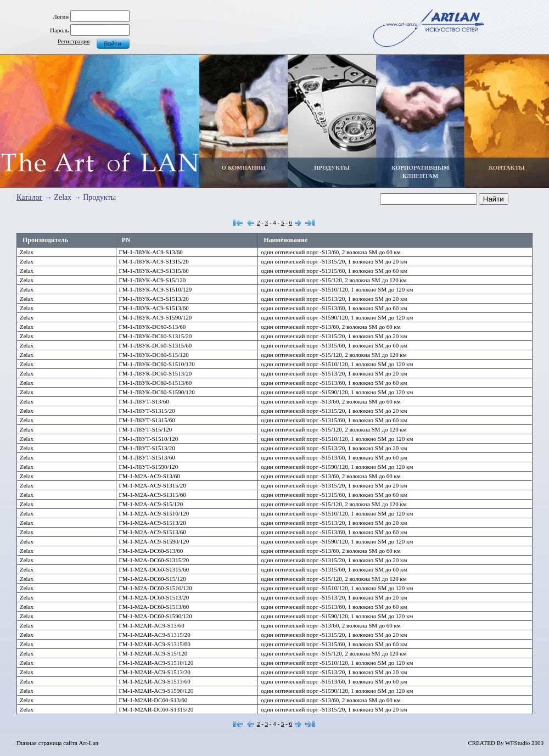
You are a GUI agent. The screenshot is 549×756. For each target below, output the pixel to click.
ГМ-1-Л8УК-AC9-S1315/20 (154, 261)
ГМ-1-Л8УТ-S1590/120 (149, 467)
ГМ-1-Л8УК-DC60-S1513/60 (156, 383)
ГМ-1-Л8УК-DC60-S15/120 (154, 355)
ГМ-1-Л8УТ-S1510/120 (149, 439)
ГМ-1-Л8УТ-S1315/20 (147, 411)
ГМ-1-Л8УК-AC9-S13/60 (151, 252)
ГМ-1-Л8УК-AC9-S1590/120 (156, 317)
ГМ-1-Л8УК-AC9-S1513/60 (154, 308)
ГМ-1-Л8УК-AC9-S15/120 (153, 280)
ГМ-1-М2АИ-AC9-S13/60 (152, 625)
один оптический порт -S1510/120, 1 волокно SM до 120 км (337, 289)
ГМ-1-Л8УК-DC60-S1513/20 (156, 373)
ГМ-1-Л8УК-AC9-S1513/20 (154, 299)
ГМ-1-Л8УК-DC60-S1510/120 (157, 364)
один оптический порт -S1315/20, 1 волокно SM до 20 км (334, 261)
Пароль (59, 30)
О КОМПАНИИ (243, 167)
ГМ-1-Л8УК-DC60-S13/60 (153, 327)
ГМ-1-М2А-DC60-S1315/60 (154, 569)
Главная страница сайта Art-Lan (57, 743)
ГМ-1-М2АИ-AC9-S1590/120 (156, 691)
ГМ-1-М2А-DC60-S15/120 (153, 579)
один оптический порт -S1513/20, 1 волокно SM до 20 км (334, 299)
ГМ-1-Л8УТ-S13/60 (144, 401)
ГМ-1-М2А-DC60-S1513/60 (154, 607)
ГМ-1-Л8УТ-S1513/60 (147, 457)
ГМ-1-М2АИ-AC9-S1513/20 (155, 672)
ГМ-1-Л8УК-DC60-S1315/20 (156, 336)
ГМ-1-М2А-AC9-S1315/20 (153, 485)
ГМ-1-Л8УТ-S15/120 (146, 429)
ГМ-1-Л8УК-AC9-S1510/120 (156, 289)
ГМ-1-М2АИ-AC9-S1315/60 (155, 644)
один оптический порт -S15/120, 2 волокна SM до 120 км (334, 280)
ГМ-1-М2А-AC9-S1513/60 (153, 532)
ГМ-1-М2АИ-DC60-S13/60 (153, 700)
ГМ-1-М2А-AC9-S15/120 (151, 504)
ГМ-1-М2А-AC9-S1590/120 (154, 541)
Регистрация (74, 41)
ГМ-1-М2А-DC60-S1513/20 (154, 597)
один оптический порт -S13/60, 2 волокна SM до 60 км (331, 252)
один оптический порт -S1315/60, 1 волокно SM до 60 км (334, 271)
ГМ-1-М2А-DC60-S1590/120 (156, 616)
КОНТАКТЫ (507, 167)
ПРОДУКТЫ (332, 167)
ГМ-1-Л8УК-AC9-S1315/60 (154, 271)
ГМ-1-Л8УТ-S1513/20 (147, 448)
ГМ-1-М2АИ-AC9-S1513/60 (155, 681)
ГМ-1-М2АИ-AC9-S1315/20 (155, 635)
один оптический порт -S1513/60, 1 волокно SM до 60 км (334, 308)
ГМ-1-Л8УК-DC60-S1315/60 (156, 345)
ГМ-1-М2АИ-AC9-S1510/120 (156, 663)
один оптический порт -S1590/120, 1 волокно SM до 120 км (337, 317)
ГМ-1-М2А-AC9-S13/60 (150, 476)
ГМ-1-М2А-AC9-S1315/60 (153, 495)
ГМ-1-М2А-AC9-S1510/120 (154, 513)
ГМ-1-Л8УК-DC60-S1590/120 (157, 392)
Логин (61, 16)
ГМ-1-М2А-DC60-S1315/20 (154, 560)
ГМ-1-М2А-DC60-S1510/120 (156, 588)
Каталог (29, 197)
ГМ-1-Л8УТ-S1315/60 (147, 420)
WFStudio (517, 743)
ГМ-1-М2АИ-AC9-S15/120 (153, 653)
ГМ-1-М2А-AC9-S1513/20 (153, 523)
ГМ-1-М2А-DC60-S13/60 (151, 551)
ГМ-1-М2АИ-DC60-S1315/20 (156, 709)
